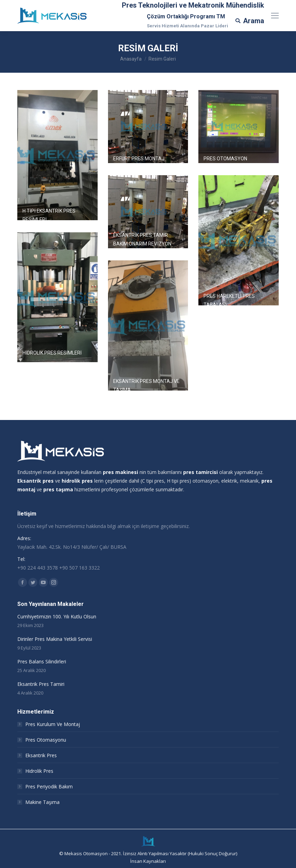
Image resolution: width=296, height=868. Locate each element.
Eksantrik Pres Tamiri (41, 684)
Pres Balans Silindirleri (42, 661)
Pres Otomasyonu (46, 740)
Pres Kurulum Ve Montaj (53, 724)
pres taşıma (58, 489)
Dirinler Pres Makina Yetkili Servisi (55, 639)
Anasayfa (131, 59)
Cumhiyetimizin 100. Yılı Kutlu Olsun (57, 616)
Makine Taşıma (42, 802)
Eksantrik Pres (41, 755)
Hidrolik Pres (39, 771)
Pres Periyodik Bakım (49, 786)
